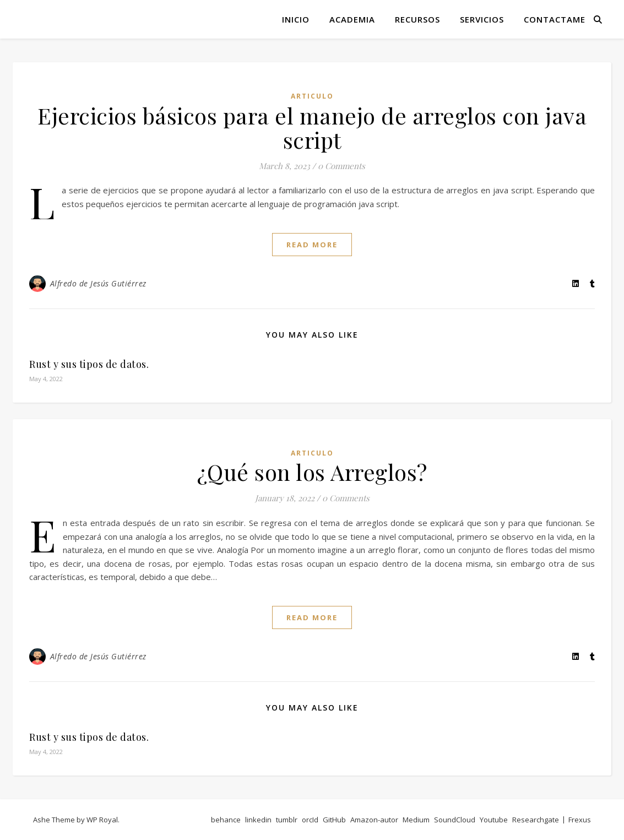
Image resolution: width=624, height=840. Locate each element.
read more (312, 245)
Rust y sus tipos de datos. (89, 364)
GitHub (334, 820)
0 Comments (341, 166)
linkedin (258, 820)
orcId (310, 820)
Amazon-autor (374, 820)
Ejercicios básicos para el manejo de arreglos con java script (312, 128)
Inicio (296, 19)
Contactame (555, 19)
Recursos (417, 19)
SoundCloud (455, 820)
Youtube (494, 820)
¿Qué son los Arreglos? (312, 472)
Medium (416, 820)
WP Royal (102, 820)
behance (226, 820)
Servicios (482, 19)
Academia (352, 19)
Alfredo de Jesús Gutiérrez (98, 283)
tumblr (287, 820)
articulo (312, 96)
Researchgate (536, 820)
